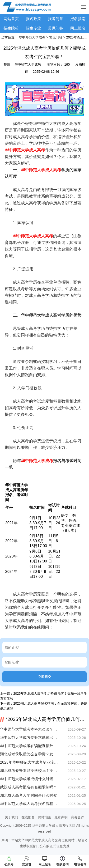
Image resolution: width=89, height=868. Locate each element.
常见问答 (56, 28)
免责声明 (61, 817)
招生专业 (33, 28)
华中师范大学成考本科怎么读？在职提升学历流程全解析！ (29, 729)
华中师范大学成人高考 (25, 150)
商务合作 (78, 817)
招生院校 (11, 28)
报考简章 (56, 19)
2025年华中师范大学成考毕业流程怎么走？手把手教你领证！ (29, 762)
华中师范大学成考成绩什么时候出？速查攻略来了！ (29, 779)
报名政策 (33, 19)
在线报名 (28, 817)
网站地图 (45, 817)
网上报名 (78, 28)
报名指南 (78, 19)
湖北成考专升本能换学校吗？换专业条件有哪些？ (29, 771)
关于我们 (11, 817)
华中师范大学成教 (32, 37)
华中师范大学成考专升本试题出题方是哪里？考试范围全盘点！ (29, 738)
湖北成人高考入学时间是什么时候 (28, 795)
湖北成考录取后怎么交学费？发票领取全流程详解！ (29, 754)
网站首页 (11, 19)
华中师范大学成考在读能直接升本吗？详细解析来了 (29, 746)
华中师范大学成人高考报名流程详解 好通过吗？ (29, 804)
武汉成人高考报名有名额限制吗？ (28, 787)
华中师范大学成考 (37, 461)
